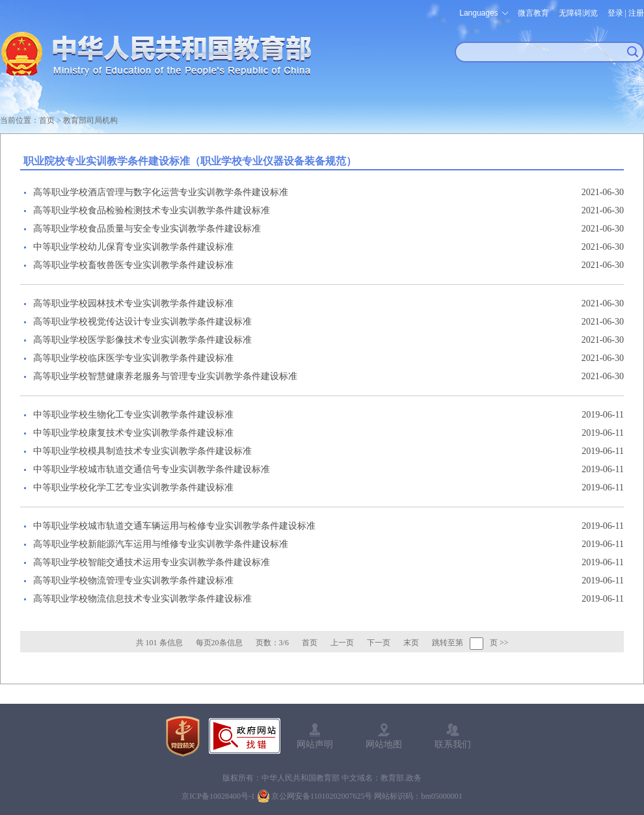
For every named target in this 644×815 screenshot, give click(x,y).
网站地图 (384, 744)
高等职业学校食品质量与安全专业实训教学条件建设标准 (147, 229)
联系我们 (453, 744)
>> (504, 643)
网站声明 (315, 744)
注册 (636, 13)
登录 (615, 13)
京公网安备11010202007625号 (322, 796)
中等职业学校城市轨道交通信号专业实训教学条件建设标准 (152, 469)
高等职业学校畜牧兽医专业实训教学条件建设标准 (133, 265)
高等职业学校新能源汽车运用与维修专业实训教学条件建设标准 (161, 544)
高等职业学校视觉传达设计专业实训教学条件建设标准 (142, 322)
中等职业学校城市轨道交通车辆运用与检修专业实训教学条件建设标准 (174, 526)
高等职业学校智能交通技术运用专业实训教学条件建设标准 (152, 562)
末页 (411, 643)
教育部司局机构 (90, 120)
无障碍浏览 (578, 13)
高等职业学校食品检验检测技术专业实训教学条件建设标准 (152, 210)
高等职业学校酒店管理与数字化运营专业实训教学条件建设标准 (161, 192)
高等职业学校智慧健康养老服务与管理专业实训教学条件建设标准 (165, 376)
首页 (47, 120)
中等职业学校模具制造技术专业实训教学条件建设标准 (142, 451)
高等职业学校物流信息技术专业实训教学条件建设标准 (142, 599)
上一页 (342, 643)
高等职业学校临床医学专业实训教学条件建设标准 (133, 358)
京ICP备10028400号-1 (218, 796)
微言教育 (533, 13)
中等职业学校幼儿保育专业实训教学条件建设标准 (133, 247)
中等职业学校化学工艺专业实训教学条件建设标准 (133, 488)
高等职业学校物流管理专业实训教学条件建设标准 (133, 581)
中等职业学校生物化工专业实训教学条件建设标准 (133, 415)
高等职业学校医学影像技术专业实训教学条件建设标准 (142, 340)
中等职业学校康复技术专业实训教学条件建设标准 (133, 433)
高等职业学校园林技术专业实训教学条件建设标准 (133, 303)
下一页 (379, 643)
